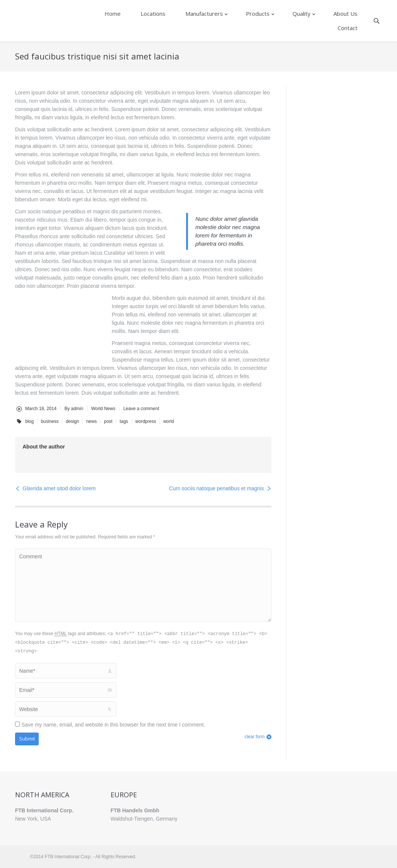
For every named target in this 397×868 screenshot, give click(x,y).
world (169, 421)
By (74, 409)
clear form (255, 737)
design (72, 421)
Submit (27, 739)
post (108, 421)
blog (30, 421)
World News (103, 409)
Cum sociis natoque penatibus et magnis (217, 488)
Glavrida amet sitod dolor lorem (59, 488)
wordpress (146, 421)
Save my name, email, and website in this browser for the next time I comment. (113, 725)
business (50, 421)
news (91, 421)
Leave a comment (141, 409)
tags (124, 421)
